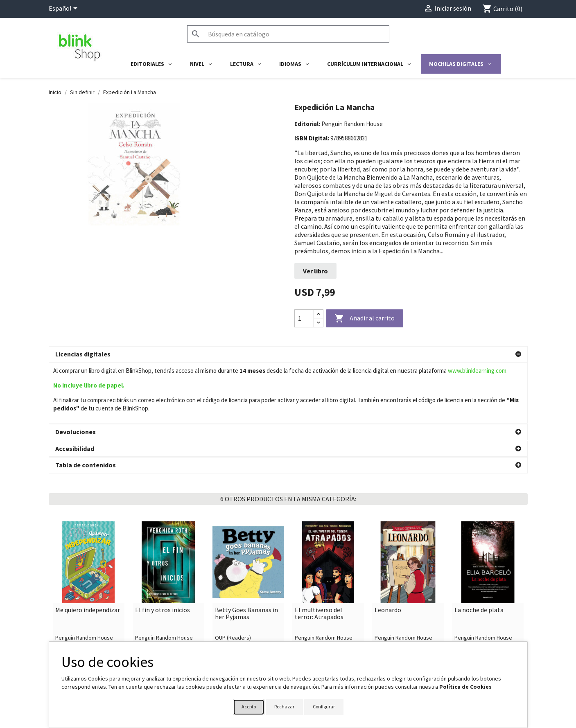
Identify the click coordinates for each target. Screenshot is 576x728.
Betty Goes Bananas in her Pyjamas (246, 553)
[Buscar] (288, 34)
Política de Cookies (465, 687)
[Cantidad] (304, 318)
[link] (89, 531)
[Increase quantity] (318, 314)
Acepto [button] (249, 707)
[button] (288, 354)
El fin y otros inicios (163, 549)
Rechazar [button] (284, 707)
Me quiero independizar (88, 549)
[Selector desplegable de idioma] (64, 9)
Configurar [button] (324, 707)
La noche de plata (479, 549)
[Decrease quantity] (318, 323)
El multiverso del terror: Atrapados (319, 553)
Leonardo (388, 549)
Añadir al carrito (365, 319)
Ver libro (315, 271)
